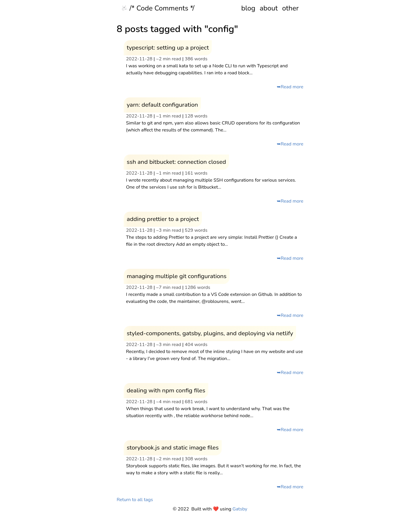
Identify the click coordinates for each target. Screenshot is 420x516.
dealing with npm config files (166, 390)
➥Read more (290, 87)
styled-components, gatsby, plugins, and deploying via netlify (210, 333)
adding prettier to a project (163, 219)
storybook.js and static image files (173, 447)
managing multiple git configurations (176, 276)
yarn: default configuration (162, 105)
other (290, 8)
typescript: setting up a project (168, 48)
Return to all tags (135, 500)
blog (248, 8)
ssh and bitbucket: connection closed (176, 162)
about (269, 8)
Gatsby (240, 509)
